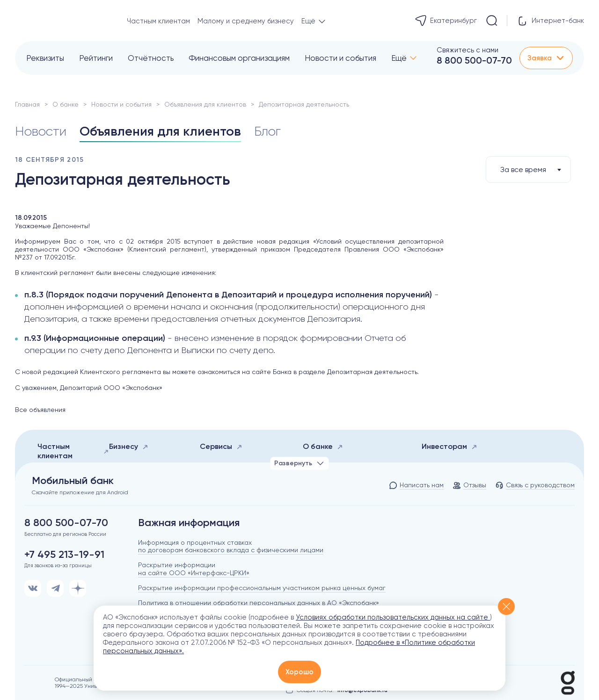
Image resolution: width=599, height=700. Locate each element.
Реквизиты (45, 58)
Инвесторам (449, 446)
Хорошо (299, 672)
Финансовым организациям (239, 58)
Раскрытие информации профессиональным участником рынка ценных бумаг (262, 588)
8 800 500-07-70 (474, 60)
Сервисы (221, 446)
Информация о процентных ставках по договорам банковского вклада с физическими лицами (231, 546)
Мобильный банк (73, 481)
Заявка (546, 58)
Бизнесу (129, 446)
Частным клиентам (158, 21)
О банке (66, 104)
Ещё (399, 58)
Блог (267, 131)
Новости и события (340, 58)
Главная (27, 104)
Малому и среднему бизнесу (246, 21)
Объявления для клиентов (205, 104)
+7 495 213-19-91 (64, 555)
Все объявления (40, 410)
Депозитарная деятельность (372, 372)
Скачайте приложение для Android (80, 492)
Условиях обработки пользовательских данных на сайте (393, 617)
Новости (41, 131)
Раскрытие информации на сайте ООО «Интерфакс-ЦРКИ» (194, 569)
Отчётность (151, 58)
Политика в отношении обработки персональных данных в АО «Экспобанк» (259, 603)
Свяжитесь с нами (468, 50)
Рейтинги (96, 58)
